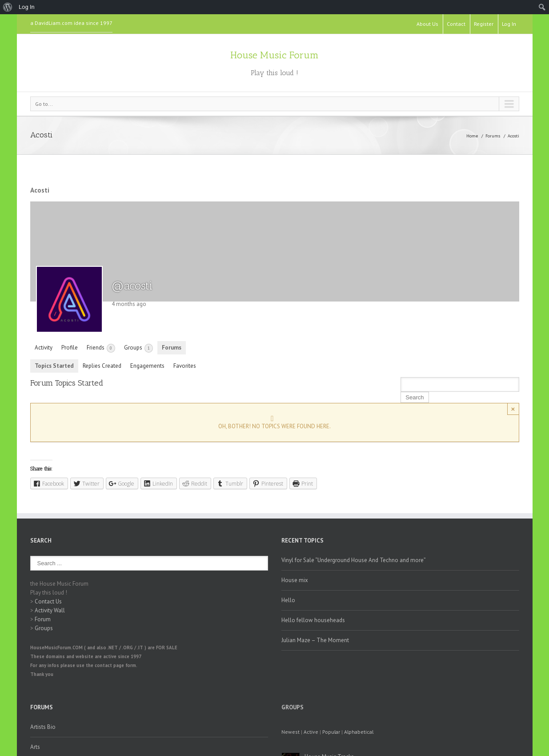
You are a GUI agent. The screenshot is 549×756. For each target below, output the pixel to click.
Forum (43, 619)
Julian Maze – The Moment (315, 640)
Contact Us (48, 601)
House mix (295, 580)
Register (484, 24)
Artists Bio (43, 727)
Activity (44, 348)
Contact (456, 24)
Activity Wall (50, 610)
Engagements (147, 366)
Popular (331, 732)
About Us (427, 24)
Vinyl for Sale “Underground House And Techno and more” (354, 560)
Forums (493, 136)
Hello (288, 600)
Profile (70, 348)
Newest (291, 732)
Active (311, 732)
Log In (509, 24)
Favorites (185, 366)
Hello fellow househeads (313, 620)
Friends (101, 348)
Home (472, 136)
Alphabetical (359, 732)
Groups (138, 348)
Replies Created (102, 366)
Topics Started (54, 366)
